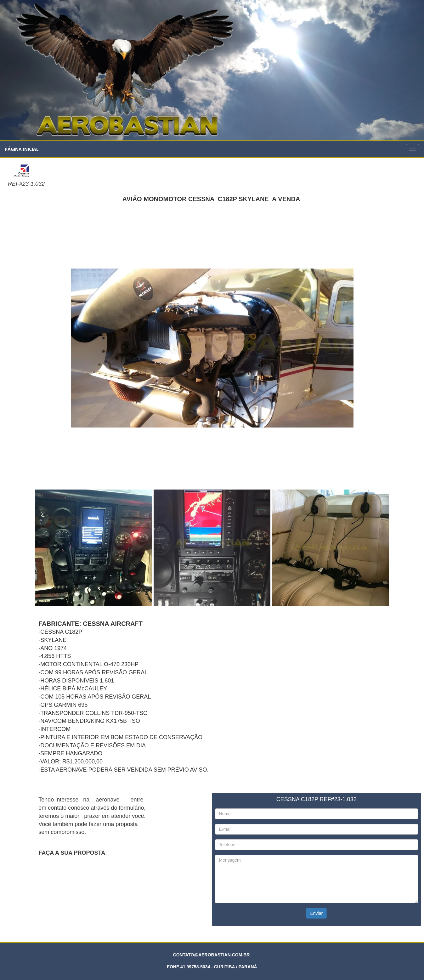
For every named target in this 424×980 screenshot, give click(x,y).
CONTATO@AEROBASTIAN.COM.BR (212, 955)
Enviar (316, 913)
